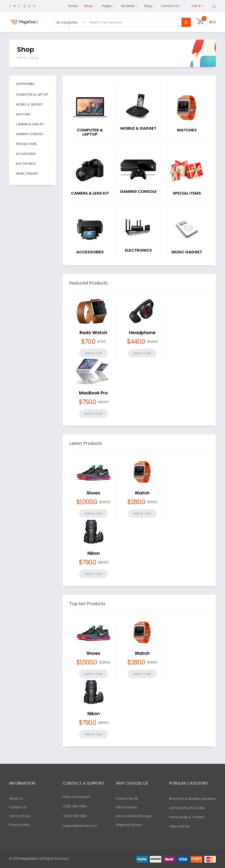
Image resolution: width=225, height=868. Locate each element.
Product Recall (127, 798)
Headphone (142, 333)
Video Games (180, 826)
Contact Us (170, 6)
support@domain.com (80, 826)
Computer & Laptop (32, 96)
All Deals (128, 6)
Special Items (26, 144)
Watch (142, 493)
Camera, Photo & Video (187, 808)
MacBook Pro (93, 393)
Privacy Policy (20, 825)
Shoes (93, 493)
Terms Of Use (20, 816)
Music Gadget (27, 174)
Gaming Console (29, 134)
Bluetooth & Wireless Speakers (192, 799)
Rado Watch (93, 333)
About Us (16, 798)
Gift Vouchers (126, 807)
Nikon (94, 553)
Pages (107, 6)
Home (73, 6)
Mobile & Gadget (32, 104)
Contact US (18, 807)
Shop (88, 6)
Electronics (26, 164)
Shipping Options (129, 825)
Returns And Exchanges (134, 816)
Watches (32, 114)
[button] (214, 6)
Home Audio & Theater (187, 817)
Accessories (26, 154)
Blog (148, 6)
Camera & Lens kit (30, 124)
